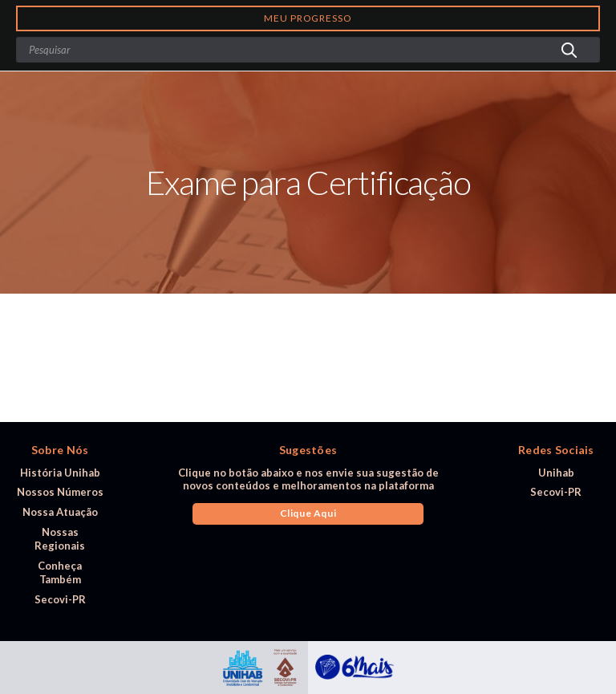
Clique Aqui (308, 513)
